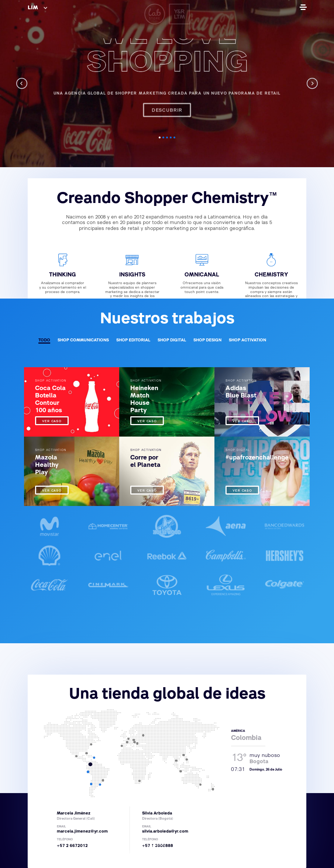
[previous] (22, 83)
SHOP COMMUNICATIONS (83, 341)
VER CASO (52, 421)
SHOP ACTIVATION (247, 341)
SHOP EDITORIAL (133, 341)
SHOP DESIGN (207, 341)
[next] (312, 83)
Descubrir (167, 97)
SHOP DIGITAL (172, 341)
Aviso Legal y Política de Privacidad (207, 852)
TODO (44, 341)
